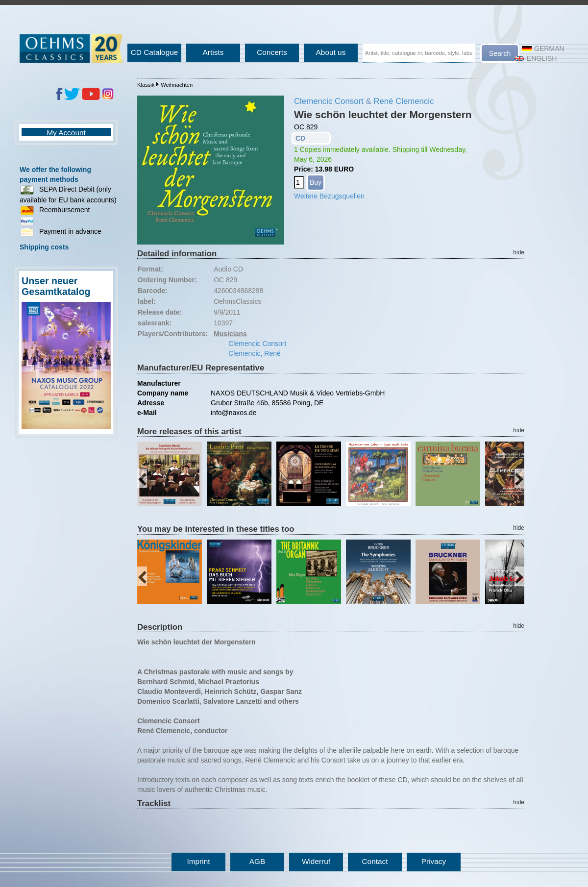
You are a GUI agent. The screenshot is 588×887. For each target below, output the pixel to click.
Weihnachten (177, 85)
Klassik (146, 85)
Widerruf (316, 861)
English (536, 58)
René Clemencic (404, 101)
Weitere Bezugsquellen (329, 196)
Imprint (198, 861)
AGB (257, 861)
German (543, 49)
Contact (375, 861)
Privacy (434, 861)
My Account (66, 133)
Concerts (272, 52)
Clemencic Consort (329, 101)
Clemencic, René (255, 353)
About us (331, 52)
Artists (213, 52)
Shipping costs (44, 247)
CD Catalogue (155, 52)
